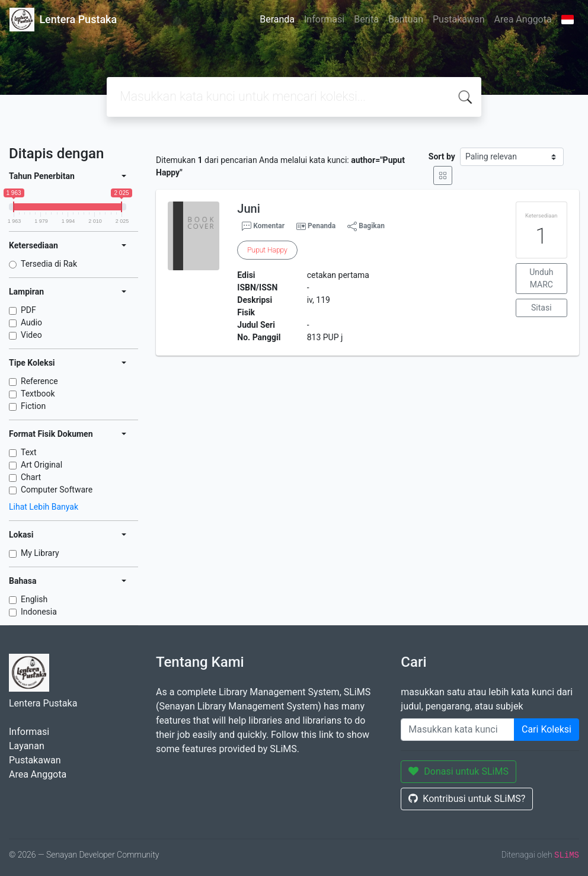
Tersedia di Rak (49, 264)
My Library (40, 553)
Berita (366, 19)
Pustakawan (458, 19)
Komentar (263, 226)
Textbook (38, 394)
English (34, 599)
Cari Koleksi (547, 729)
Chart (31, 477)
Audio (31, 322)
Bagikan (366, 226)
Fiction (33, 406)
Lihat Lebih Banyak (44, 507)
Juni (248, 209)
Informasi (324, 19)
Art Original (41, 465)
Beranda (277, 19)
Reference (39, 381)
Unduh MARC (541, 278)
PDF (28, 310)
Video (31, 335)
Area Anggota (523, 19)
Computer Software (57, 490)
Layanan (27, 746)
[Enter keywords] (458, 730)
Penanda (322, 226)
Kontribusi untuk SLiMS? (467, 799)
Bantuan (406, 19)
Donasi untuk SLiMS (458, 771)
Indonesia (39, 612)
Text (29, 452)
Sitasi (541, 308)
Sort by (442, 156)
